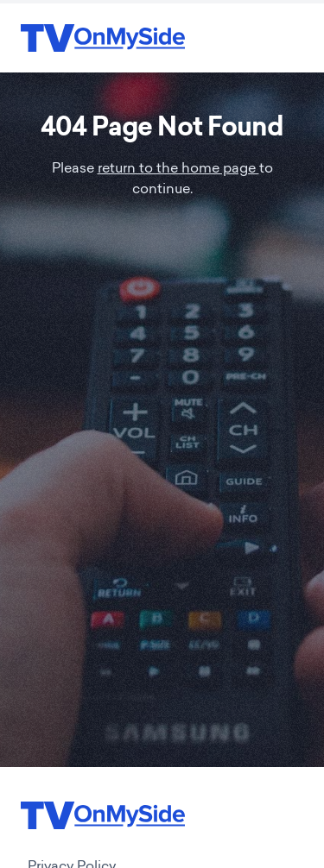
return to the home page (178, 169)
